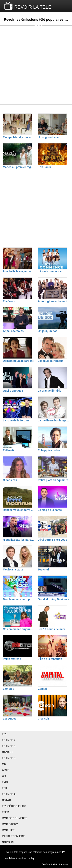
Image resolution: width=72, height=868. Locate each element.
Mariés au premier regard (18, 167)
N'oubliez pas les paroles (18, 540)
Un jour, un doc (48, 331)
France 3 (9, 746)
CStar (6, 800)
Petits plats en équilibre (53, 480)
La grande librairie (49, 391)
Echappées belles (49, 450)
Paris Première (13, 836)
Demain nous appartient (18, 361)
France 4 (9, 794)
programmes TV (56, 852)
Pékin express (12, 659)
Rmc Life (8, 830)
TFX (4, 788)
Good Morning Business (53, 599)
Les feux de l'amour (50, 361)
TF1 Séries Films (14, 806)
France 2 (9, 740)
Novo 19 (8, 842)
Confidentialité (49, 865)
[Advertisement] (36, 65)
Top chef (43, 570)
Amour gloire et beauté (52, 301)
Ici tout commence (50, 271)
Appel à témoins (13, 331)
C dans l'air (10, 480)
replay (31, 858)
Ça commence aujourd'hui (18, 629)
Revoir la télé (11, 852)
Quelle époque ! (13, 391)
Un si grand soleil (49, 137)
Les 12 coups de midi (51, 629)
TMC (5, 782)
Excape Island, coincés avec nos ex (18, 137)
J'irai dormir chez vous (52, 540)
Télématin (9, 450)
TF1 (4, 734)
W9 (4, 776)
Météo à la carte (13, 570)
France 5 (9, 758)
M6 (4, 764)
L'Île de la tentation (50, 659)
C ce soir (43, 719)
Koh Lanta (44, 167)
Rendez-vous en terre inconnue (18, 510)
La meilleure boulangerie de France (53, 420)
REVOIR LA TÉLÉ (33, 7)
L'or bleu (9, 689)
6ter (5, 812)
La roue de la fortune (16, 420)
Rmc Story (10, 824)
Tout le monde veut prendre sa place (18, 599)
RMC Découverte (15, 818)
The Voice (9, 301)
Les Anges (10, 719)
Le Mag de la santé (50, 510)
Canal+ (7, 752)
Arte (6, 770)
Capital (42, 689)
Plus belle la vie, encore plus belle (18, 271)
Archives (64, 865)
